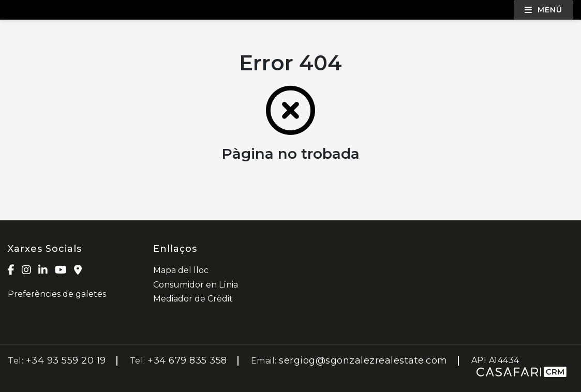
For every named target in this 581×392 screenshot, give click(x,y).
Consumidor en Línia (196, 285)
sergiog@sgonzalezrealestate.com (363, 360)
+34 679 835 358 (187, 360)
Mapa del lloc (181, 270)
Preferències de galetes (57, 294)
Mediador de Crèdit (193, 299)
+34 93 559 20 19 (66, 360)
